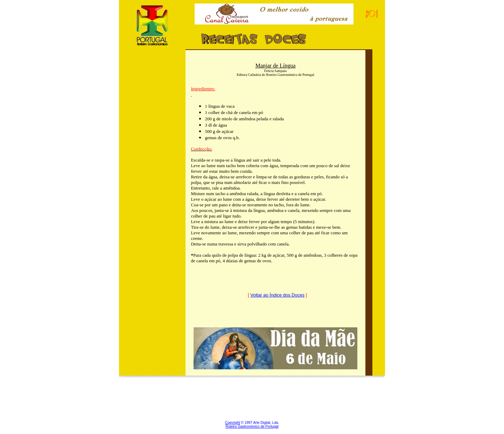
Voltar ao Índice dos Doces (277, 295)
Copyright (233, 423)
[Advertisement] (152, 186)
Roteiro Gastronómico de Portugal (252, 426)
